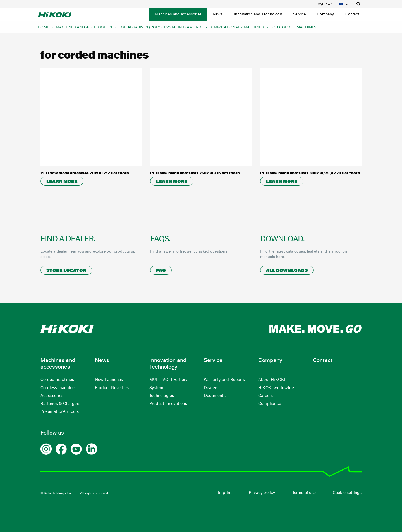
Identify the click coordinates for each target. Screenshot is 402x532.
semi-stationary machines (236, 28)
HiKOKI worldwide (276, 388)
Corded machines (57, 380)
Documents (215, 396)
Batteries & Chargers (60, 404)
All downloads (287, 271)
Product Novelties (112, 388)
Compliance (270, 404)
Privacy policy (262, 493)
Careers (265, 396)
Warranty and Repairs (224, 380)
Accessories (52, 396)
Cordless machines (58, 388)
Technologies (162, 396)
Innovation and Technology (258, 15)
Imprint (225, 493)
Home (43, 28)
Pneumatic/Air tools (60, 412)
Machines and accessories (178, 15)
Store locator (66, 271)
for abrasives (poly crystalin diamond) (161, 28)
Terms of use (304, 493)
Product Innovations (168, 404)
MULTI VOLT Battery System (168, 384)
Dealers (211, 388)
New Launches (109, 380)
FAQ (161, 271)
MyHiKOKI (326, 4)
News (218, 15)
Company (325, 15)
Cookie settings (347, 493)
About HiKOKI (272, 380)
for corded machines (293, 28)
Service (299, 15)
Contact (352, 15)
